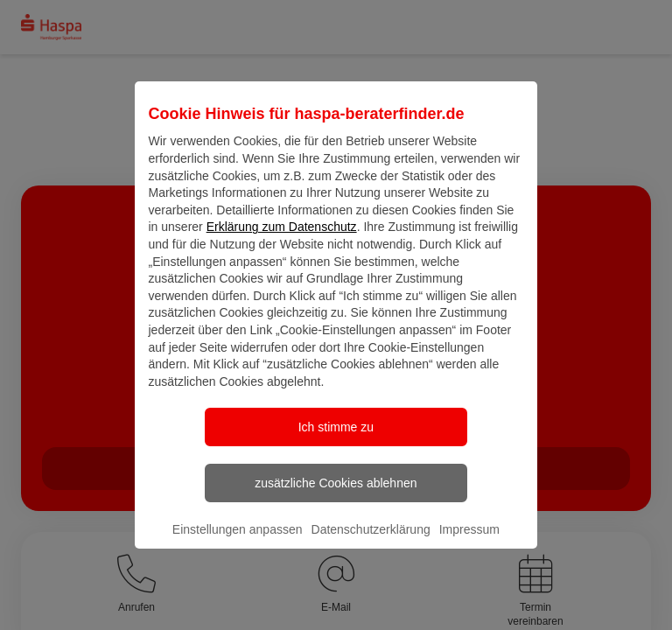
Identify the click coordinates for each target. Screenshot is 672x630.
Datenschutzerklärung (371, 544)
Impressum (469, 544)
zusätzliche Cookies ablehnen (336, 498)
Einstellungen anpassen (238, 544)
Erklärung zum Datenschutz (282, 241)
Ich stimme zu (336, 442)
